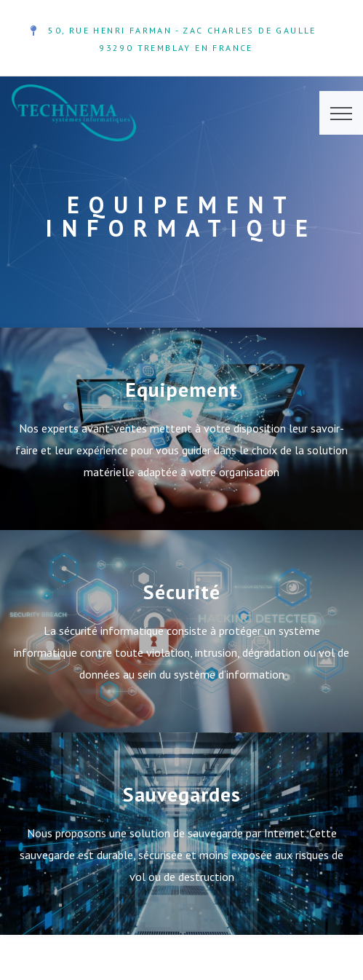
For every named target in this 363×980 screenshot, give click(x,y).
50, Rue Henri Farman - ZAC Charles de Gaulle (182, 30)
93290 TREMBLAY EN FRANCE (176, 48)
